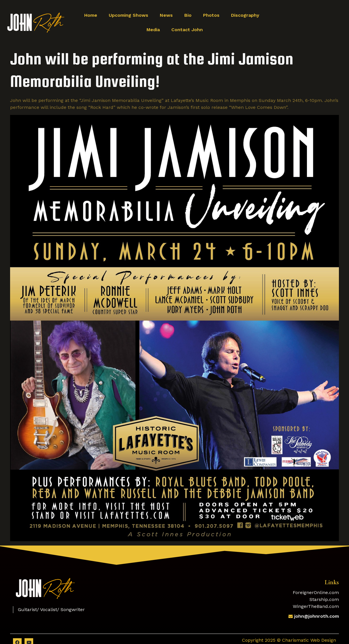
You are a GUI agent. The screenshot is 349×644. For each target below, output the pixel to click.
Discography (245, 15)
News (166, 15)
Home (91, 15)
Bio (188, 15)
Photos (211, 15)
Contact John (187, 30)
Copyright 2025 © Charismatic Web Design (289, 640)
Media (153, 30)
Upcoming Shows (128, 15)
